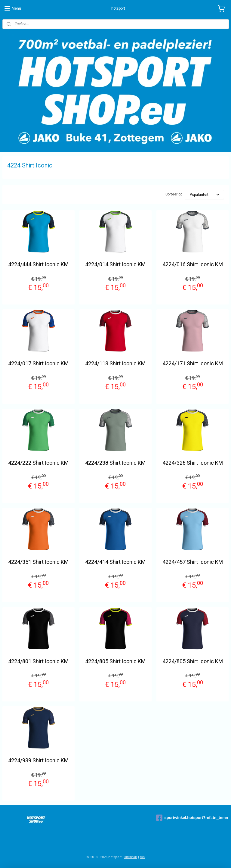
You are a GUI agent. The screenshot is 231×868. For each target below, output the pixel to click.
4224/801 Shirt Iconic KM (38, 661)
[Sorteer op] (204, 195)
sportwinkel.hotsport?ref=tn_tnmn (192, 818)
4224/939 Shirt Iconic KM (38, 760)
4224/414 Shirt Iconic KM (115, 562)
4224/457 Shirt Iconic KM (193, 562)
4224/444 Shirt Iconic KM (38, 264)
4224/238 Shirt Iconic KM (115, 463)
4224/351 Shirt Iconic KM (38, 562)
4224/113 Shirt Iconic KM (115, 363)
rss (142, 857)
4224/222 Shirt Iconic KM (38, 463)
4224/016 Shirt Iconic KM (193, 264)
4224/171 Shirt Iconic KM (193, 363)
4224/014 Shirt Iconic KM (115, 264)
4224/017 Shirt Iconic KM (38, 363)
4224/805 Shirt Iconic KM (115, 661)
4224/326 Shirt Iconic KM (193, 463)
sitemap (131, 857)
